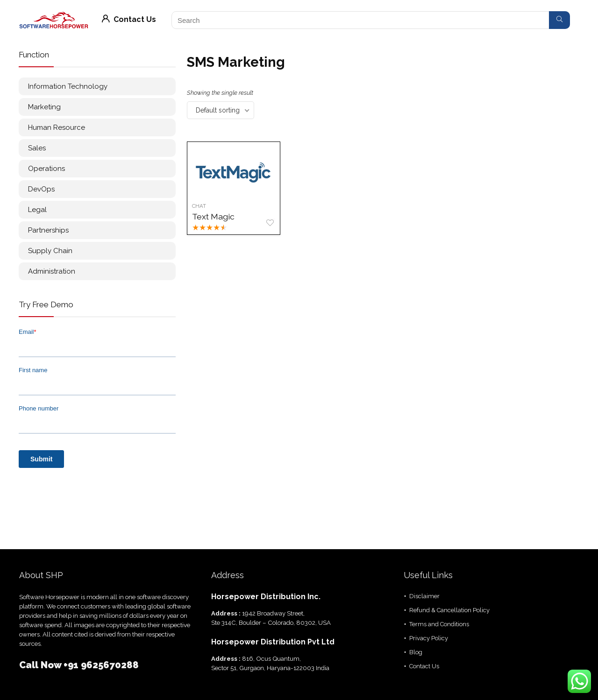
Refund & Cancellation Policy (449, 610)
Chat (199, 206)
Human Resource (57, 127)
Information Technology (68, 86)
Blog (416, 652)
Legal (37, 210)
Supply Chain (50, 251)
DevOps (41, 189)
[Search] (559, 20)
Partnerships (48, 230)
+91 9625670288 (101, 665)
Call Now (41, 665)
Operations (46, 169)
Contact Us (129, 19)
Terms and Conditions (439, 624)
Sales (37, 148)
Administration (52, 271)
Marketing (44, 107)
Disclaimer (424, 596)
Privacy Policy (429, 638)
